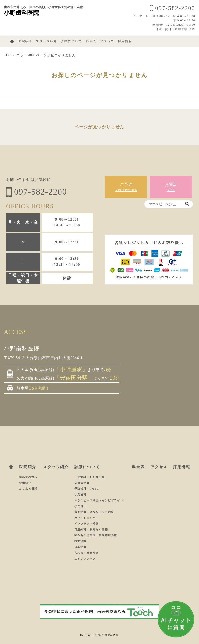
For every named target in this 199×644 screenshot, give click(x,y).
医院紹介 (25, 41)
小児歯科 (80, 494)
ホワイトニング (85, 518)
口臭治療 (80, 547)
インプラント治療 (87, 524)
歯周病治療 (82, 483)
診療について (71, 41)
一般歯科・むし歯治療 (90, 477)
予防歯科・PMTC (87, 489)
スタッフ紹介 (46, 41)
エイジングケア (85, 559)
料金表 (91, 41)
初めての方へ (28, 477)
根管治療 (80, 541)
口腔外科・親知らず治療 (91, 529)
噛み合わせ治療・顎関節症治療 (96, 535)
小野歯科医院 (21, 13)
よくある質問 (28, 489)
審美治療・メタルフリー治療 (94, 512)
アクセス (107, 41)
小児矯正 (80, 506)
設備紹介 (25, 483)
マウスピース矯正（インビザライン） (100, 500)
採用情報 (125, 41)
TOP (7, 55)
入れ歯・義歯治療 (87, 553)
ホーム (12, 42)
